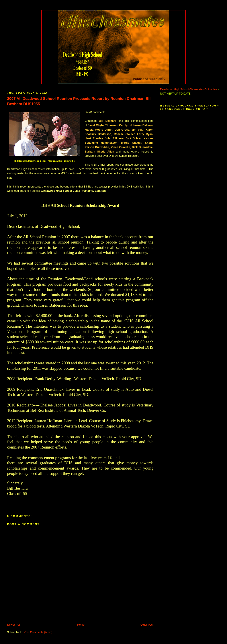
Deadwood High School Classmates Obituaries (189, 89)
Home (81, 625)
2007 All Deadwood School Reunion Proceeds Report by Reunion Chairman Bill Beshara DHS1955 (79, 101)
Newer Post (14, 625)
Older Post (147, 625)
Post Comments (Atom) (38, 632)
